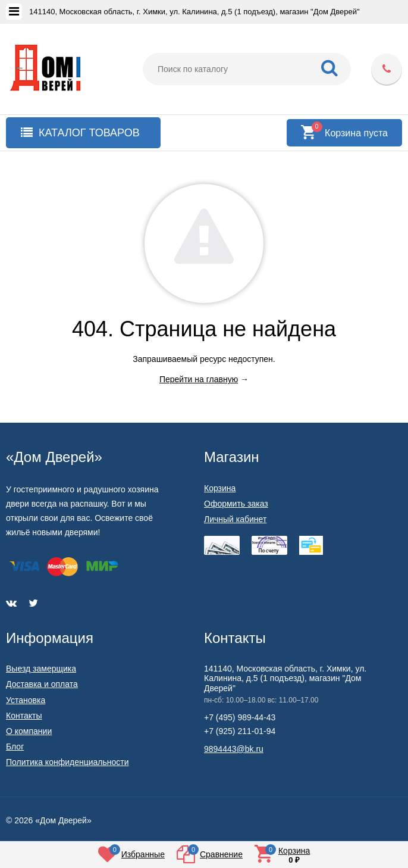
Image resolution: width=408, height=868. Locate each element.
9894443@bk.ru (234, 749)
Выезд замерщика (41, 669)
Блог (15, 747)
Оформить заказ (236, 504)
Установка (26, 700)
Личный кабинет (235, 519)
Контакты (24, 716)
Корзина (220, 488)
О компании (29, 731)
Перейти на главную (199, 379)
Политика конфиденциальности (68, 762)
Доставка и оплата (42, 684)
